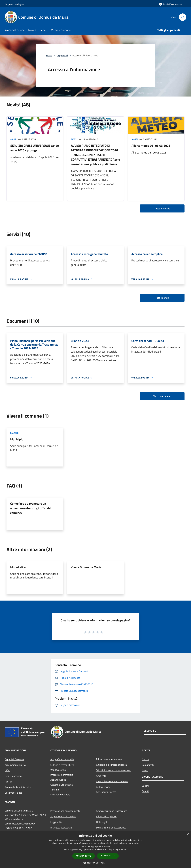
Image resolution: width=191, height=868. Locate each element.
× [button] (188, 834)
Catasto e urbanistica (62, 785)
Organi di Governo (14, 759)
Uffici (7, 770)
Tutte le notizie (162, 208)
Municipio (17, 439)
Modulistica (18, 567)
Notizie (146, 759)
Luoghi (145, 786)
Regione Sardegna (14, 4)
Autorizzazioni (104, 787)
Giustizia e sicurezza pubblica (111, 765)
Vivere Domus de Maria (86, 567)
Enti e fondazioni (13, 776)
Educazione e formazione (109, 759)
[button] (95, 863)
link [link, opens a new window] (125, 849)
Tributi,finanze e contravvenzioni (113, 770)
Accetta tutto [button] (84, 856)
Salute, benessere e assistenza (112, 781)
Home (49, 55)
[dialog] (95, 850)
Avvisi (13, 139)
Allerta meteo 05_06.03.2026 (151, 146)
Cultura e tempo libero (62, 765)
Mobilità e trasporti (60, 794)
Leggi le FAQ (57, 822)
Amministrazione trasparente (112, 811)
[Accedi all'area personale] (171, 4)
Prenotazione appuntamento (65, 811)
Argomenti (62, 55)
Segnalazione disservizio (63, 816)
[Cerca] (183, 17)
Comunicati (148, 765)
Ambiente (101, 776)
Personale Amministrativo (18, 787)
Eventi (145, 791)
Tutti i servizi (162, 298)
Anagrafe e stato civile (62, 759)
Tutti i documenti (162, 396)
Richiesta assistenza (61, 828)
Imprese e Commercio (62, 775)
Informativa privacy (106, 816)
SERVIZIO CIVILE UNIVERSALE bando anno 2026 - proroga (35, 148)
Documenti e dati (14, 793)
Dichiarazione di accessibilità (111, 828)
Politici (8, 782)
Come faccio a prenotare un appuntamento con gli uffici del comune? (31, 508)
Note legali (102, 822)
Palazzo (14, 433)
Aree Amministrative (16, 765)
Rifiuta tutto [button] (108, 856)
